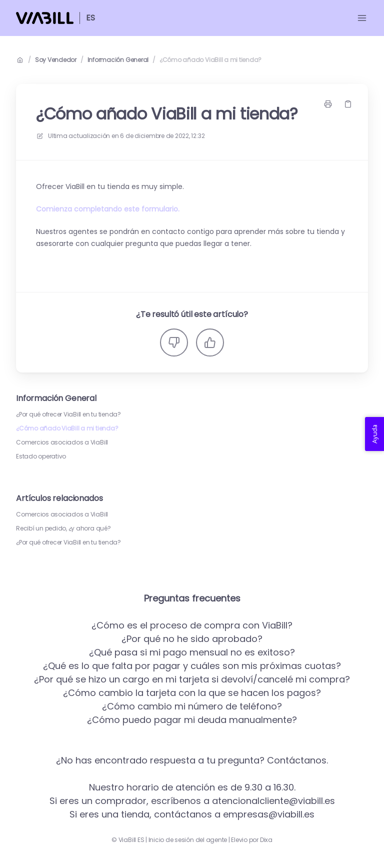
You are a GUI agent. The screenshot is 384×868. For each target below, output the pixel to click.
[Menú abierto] (362, 18)
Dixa (266, 840)
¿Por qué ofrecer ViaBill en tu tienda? (68, 414)
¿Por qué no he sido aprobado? (192, 639)
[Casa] (45, 18)
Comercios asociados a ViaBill (62, 442)
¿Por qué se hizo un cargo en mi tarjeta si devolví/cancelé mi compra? (192, 679)
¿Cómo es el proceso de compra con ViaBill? (192, 625)
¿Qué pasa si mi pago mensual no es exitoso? (192, 652)
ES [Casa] (90, 18)
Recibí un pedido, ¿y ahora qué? (63, 528)
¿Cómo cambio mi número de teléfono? (192, 706)
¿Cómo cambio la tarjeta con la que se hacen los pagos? (192, 693)
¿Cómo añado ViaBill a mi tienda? (210, 60)
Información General (118, 60)
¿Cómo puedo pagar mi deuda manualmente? (192, 720)
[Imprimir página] (328, 104)
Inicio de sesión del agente (188, 840)
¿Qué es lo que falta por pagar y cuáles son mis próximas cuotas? (192, 666)
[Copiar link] (348, 104)
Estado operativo (41, 456)
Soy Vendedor (56, 60)
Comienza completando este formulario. (108, 209)
